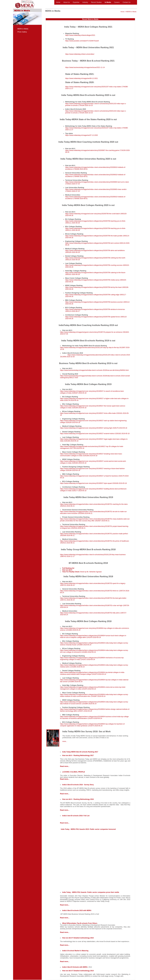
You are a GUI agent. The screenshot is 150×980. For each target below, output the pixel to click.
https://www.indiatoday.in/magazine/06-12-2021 (82, 78)
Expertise (76, 2)
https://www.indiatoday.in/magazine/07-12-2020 (82, 135)
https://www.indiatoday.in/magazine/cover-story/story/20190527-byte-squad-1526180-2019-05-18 (93, 483)
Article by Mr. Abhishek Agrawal (82, 572)
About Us (67, 2)
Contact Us (126, 2)
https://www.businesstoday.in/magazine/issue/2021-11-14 (85, 67)
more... (65, 741)
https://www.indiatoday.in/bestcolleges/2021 (80, 35)
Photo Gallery (22, 32)
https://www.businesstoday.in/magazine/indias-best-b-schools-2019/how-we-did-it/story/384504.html (94, 370)
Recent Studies (96, 2)
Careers (117, 2)
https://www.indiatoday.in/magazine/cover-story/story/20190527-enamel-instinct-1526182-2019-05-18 (95, 434)
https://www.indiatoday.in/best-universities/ (80, 54)
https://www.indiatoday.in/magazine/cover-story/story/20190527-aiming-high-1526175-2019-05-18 (94, 428)
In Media (108, 2)
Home (58, 2)
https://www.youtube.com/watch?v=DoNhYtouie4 (82, 41)
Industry (85, 2)
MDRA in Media (23, 29)
